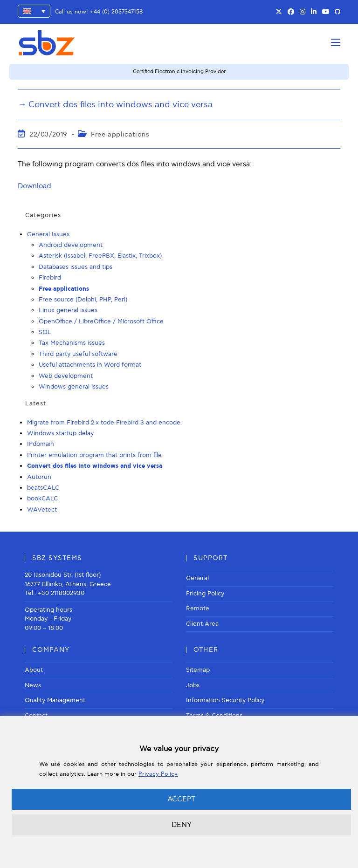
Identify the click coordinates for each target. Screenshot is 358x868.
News (33, 685)
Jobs (193, 685)
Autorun (39, 477)
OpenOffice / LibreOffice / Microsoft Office (101, 321)
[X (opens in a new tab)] (279, 12)
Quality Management (55, 700)
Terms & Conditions (214, 716)
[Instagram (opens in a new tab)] (303, 12)
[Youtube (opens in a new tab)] (326, 12)
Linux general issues (68, 310)
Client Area (202, 624)
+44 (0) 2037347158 (116, 12)
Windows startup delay (60, 433)
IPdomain (41, 444)
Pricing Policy (205, 594)
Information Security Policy (225, 700)
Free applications (120, 134)
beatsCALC (43, 488)
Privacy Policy (158, 774)
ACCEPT (181, 799)
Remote (198, 608)
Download (34, 186)
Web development (66, 376)
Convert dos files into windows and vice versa (95, 466)
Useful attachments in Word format (90, 365)
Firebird (50, 278)
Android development (71, 245)
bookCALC (42, 499)
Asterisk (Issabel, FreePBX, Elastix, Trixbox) (100, 256)
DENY (182, 825)
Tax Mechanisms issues (72, 343)
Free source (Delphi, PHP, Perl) (83, 300)
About (34, 670)
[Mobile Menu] (336, 43)
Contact (36, 716)
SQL (45, 332)
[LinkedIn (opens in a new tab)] (314, 12)
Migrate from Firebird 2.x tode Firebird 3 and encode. (104, 423)
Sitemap (198, 670)
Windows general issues (74, 387)
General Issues (48, 234)
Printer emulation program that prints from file (94, 455)
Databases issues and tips (76, 267)
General (197, 578)
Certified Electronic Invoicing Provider (179, 72)
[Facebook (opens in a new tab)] (291, 12)
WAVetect (42, 510)
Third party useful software (78, 354)
